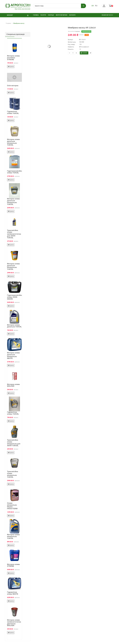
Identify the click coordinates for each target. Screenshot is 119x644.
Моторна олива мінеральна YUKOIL (13, 536)
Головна (8, 23)
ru (96, 6)
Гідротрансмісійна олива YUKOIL (15, 172)
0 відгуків (77, 31)
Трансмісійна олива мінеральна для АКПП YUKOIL (14, 443)
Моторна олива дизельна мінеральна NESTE (13, 356)
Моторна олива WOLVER (13, 385)
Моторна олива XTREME (13, 565)
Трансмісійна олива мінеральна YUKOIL (13, 474)
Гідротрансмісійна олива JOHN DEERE (15, 297)
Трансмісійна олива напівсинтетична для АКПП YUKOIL (14, 234)
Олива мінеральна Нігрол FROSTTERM (12, 506)
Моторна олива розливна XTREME (13, 58)
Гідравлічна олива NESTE (13, 593)
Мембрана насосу (19, 23)
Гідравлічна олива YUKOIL (13, 112)
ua (93, 6)
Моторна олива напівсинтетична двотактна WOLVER (14, 623)
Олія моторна (13, 86)
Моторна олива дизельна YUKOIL (14, 326)
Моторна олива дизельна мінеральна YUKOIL (13, 142)
